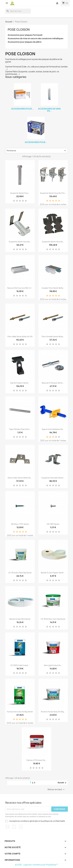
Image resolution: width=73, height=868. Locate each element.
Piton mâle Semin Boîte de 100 (20, 337)
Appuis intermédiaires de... (53, 429)
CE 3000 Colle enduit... (20, 665)
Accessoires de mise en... (49, 110)
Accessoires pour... (22, 109)
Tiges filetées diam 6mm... (20, 429)
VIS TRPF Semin (53, 524)
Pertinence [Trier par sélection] (37, 151)
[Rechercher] (18, 11)
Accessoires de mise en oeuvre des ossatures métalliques (36, 38)
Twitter (14, 827)
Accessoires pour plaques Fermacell (25, 35)
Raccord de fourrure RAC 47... (20, 288)
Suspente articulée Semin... (53, 478)
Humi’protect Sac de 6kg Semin (20, 712)
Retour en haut (56, 790)
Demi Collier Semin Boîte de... (20, 478)
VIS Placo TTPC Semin (20, 524)
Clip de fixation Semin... (20, 383)
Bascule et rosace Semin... (53, 383)
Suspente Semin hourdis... (20, 242)
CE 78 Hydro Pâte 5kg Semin (20, 573)
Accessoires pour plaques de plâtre (25, 42)
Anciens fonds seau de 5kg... (53, 712)
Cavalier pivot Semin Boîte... (53, 288)
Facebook (7, 827)
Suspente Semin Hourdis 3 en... (53, 193)
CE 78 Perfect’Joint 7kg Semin (53, 619)
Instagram (21, 827)
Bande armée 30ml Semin (20, 619)
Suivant (62, 783)
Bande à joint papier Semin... (53, 573)
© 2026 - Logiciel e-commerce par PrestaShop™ (36, 865)
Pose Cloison (19, 30)
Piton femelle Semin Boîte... (53, 337)
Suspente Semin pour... (20, 193)
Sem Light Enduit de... (53, 665)
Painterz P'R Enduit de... (37, 760)
